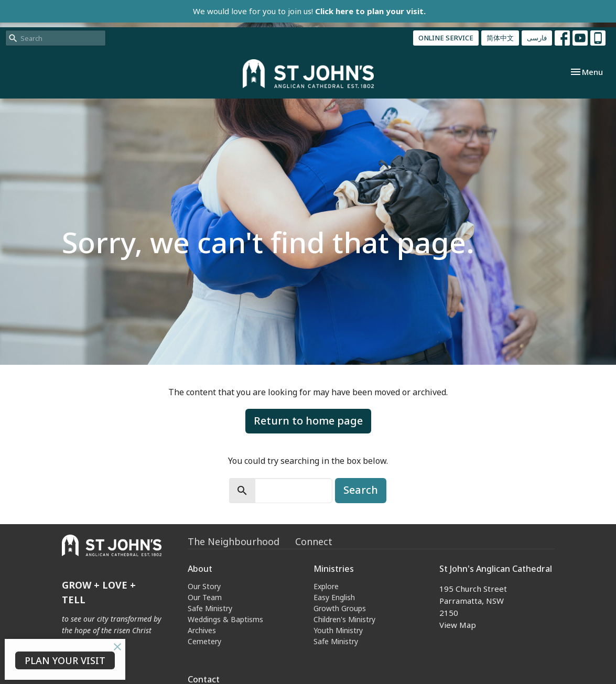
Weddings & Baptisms (225, 619)
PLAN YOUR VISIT (65, 660)
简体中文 (500, 38)
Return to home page (308, 421)
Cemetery (204, 641)
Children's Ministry (344, 619)
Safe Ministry (210, 608)
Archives (202, 630)
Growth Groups (340, 608)
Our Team (205, 597)
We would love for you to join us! (309, 11)
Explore (326, 586)
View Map (458, 625)
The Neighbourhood (234, 541)
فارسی (537, 38)
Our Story (204, 586)
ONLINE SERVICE (446, 38)
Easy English (334, 597)
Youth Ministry (338, 630)
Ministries (334, 569)
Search (361, 490)
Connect (314, 541)
